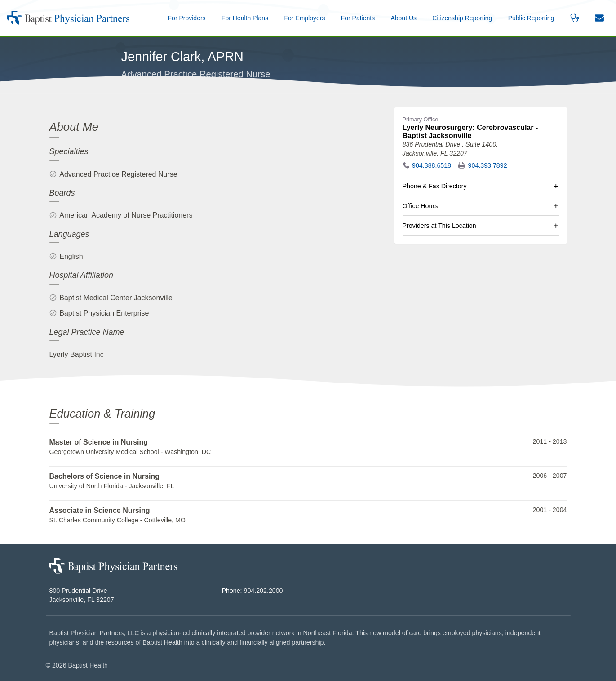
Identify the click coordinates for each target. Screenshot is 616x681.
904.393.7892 (488, 165)
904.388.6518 (432, 165)
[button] (403, 18)
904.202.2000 (264, 591)
